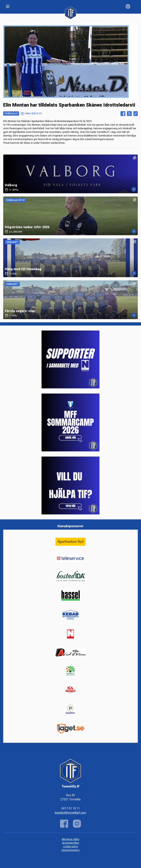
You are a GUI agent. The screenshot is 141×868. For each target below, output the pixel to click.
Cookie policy (71, 847)
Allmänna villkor (70, 839)
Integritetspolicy (71, 850)
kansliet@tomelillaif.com (70, 813)
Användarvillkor (71, 843)
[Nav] (8, 6)
